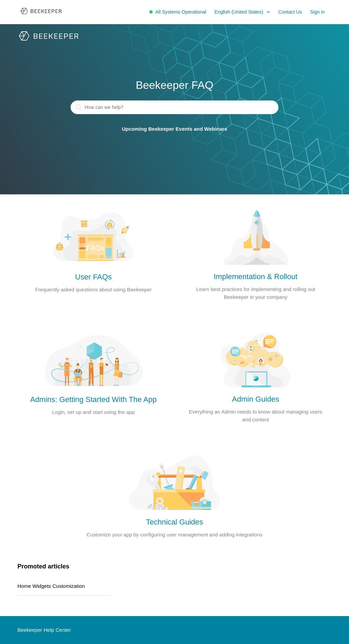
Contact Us (290, 12)
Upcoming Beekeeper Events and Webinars (175, 129)
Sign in (317, 12)
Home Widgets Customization (51, 586)
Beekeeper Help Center (44, 630)
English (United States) (239, 12)
